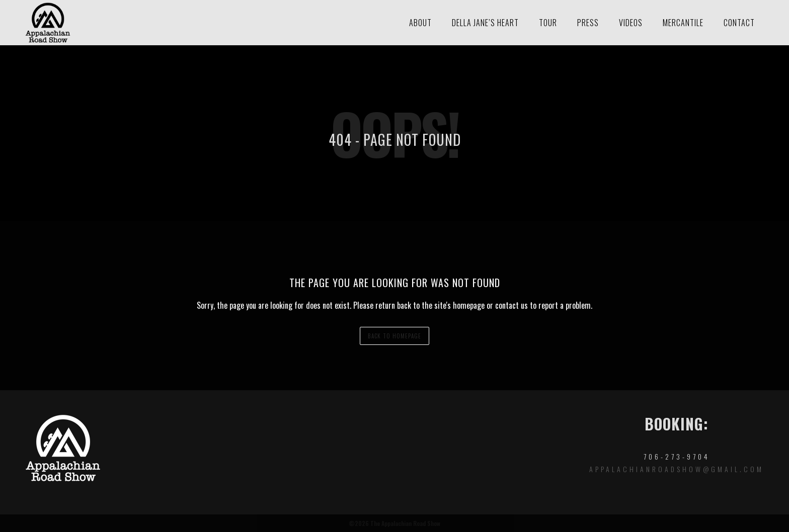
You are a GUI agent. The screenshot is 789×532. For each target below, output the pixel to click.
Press (588, 23)
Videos (631, 23)
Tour (548, 23)
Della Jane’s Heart (485, 23)
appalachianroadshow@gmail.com (677, 469)
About (420, 23)
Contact (739, 23)
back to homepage (395, 336)
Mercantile (683, 23)
